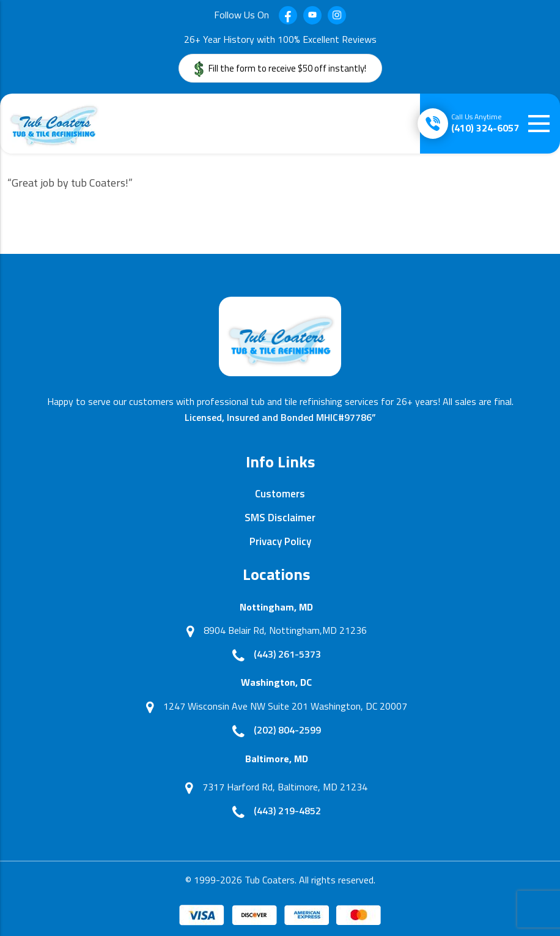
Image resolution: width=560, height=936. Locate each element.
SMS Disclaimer (280, 518)
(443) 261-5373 (287, 654)
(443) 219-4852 (287, 811)
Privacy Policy (280, 541)
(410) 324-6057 (485, 123)
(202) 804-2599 (287, 730)
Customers (280, 494)
